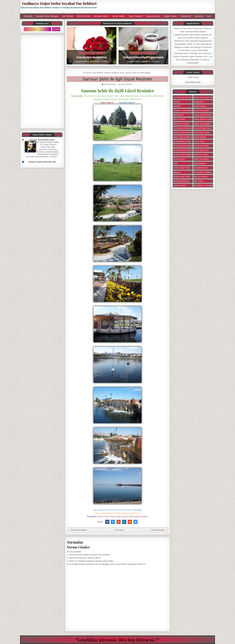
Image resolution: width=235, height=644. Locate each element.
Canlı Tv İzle (193, 77)
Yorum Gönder (126, 84)
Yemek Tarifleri (118, 16)
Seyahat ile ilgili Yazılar (203, 128)
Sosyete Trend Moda (201, 146)
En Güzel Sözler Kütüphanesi (184, 155)
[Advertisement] (158, 7)
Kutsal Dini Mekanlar (181, 181)
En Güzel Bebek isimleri (182, 141)
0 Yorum (104, 62)
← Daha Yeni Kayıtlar (77, 530)
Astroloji (176, 102)
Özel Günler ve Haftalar (203, 172)
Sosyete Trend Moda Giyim (42, 140)
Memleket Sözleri (101, 16)
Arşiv (209, 16)
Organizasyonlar (153, 16)
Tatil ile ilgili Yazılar (201, 150)
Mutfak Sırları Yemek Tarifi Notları (207, 97)
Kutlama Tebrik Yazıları (182, 177)
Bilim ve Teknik (83, 16)
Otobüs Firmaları (200, 106)
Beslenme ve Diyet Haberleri (92, 53)
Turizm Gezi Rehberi (201, 159)
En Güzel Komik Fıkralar (182, 150)
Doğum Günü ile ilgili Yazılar (184, 137)
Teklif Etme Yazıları (201, 155)
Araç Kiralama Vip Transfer (183, 97)
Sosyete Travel (199, 141)
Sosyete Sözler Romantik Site (42, 162)
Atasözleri (177, 106)
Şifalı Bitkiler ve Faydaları (203, 185)
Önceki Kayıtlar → (159, 530)
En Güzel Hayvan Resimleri (183, 146)
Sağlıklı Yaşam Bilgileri (202, 124)
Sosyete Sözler (82, 62)
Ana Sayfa (119, 530)
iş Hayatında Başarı (201, 168)
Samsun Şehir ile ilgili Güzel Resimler (117, 79)
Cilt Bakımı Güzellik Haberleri (184, 128)
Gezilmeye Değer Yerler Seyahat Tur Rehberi (59, 3)
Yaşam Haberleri (135, 16)
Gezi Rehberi (68, 16)
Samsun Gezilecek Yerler (114, 73)
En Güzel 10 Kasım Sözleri (48, 142)
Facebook (199, 16)
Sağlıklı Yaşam (170, 16)
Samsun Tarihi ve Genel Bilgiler (138, 73)
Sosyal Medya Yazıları (202, 132)
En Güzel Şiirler (179, 159)
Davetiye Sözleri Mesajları (47, 16)
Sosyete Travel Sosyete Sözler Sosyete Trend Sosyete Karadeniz (123, 516)
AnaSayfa (28, 16)
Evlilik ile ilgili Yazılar (182, 168)
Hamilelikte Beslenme (92, 57)
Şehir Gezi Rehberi (201, 177)
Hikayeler (177, 172)
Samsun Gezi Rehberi (94, 73)
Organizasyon (199, 102)
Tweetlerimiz (186, 16)
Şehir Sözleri (198, 181)
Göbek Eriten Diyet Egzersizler (143, 57)
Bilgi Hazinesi (178, 115)
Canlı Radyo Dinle (193, 82)
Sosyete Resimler (200, 137)
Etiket (175, 163)
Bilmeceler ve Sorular (181, 124)
